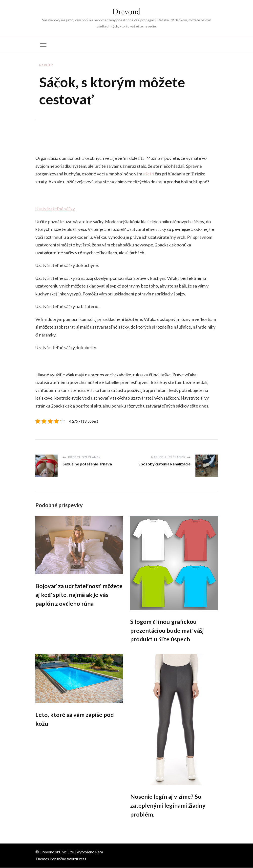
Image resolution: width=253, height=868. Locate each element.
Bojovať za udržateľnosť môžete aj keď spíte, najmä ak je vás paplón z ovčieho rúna (78, 595)
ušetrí (148, 174)
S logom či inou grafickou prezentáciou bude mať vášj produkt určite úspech (167, 631)
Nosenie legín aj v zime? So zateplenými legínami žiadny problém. (168, 806)
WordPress (77, 859)
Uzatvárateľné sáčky (55, 209)
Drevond (127, 12)
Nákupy (46, 65)
